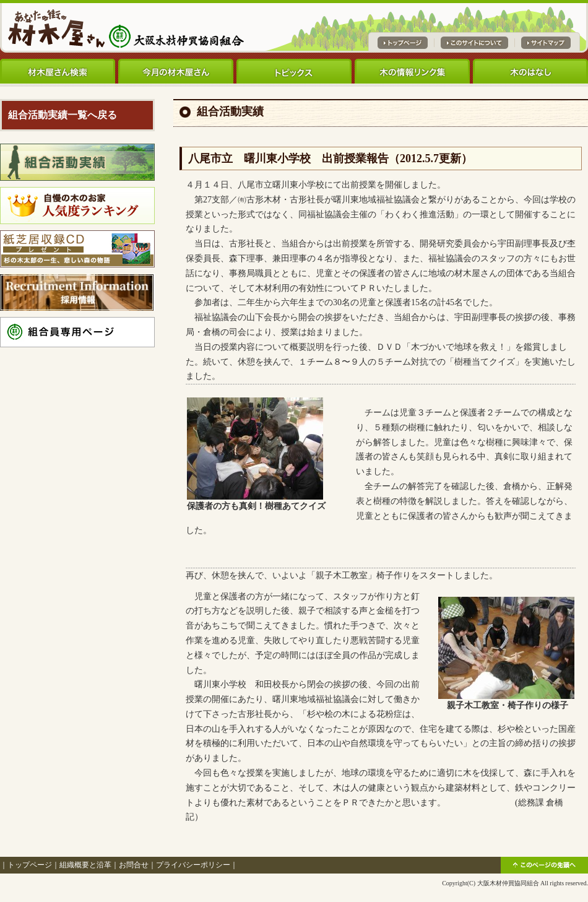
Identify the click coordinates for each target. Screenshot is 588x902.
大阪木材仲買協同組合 (508, 883)
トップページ (30, 865)
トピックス (294, 71)
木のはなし (530, 71)
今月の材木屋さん (176, 71)
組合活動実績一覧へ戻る (63, 115)
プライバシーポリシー (193, 865)
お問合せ (134, 865)
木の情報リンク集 (412, 71)
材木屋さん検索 (58, 71)
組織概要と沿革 (85, 865)
